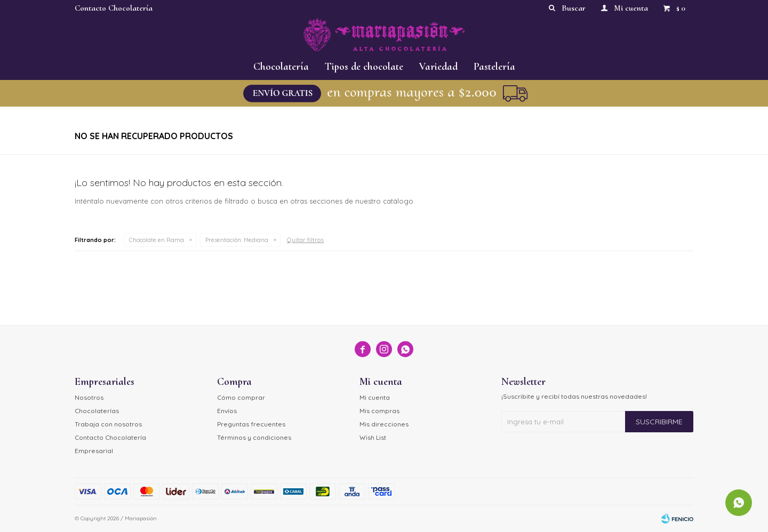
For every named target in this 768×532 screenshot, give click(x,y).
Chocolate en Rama (157, 240)
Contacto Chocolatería (114, 8)
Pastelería (494, 67)
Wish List (373, 437)
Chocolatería (281, 67)
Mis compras (379, 411)
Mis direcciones (384, 424)
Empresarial (94, 451)
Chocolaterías (97, 411)
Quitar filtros (305, 240)
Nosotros (89, 397)
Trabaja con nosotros (108, 424)
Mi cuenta (375, 397)
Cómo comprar (241, 397)
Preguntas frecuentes (251, 424)
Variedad (438, 67)
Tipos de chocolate (364, 67)
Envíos (227, 411)
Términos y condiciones (254, 437)
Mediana (237, 240)
